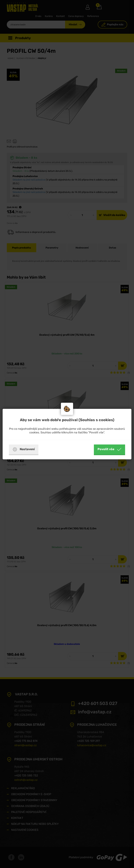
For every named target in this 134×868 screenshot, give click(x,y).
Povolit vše (109, 449)
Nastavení (24, 449)
